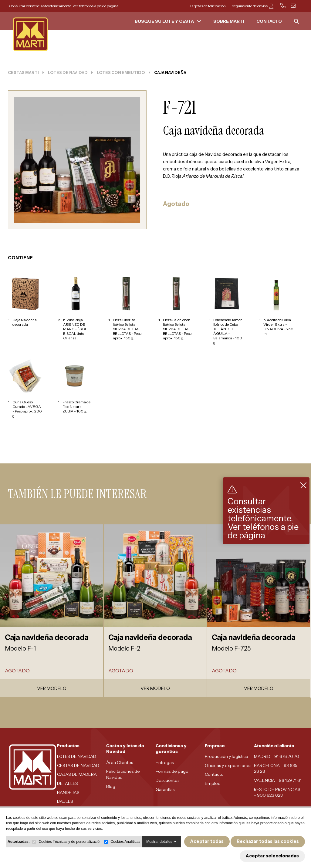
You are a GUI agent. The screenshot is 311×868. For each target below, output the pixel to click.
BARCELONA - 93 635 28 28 (276, 769)
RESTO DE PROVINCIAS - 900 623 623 (277, 792)
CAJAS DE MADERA (77, 774)
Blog (111, 786)
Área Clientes (120, 762)
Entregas (165, 762)
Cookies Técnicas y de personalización (70, 842)
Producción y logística (226, 756)
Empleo (213, 783)
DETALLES (68, 783)
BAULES (65, 801)
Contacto (214, 774)
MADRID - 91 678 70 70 (277, 756)
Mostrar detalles (161, 842)
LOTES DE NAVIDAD (77, 756)
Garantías (165, 789)
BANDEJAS (68, 792)
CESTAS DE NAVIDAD (78, 765)
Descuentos (167, 780)
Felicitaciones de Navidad (123, 774)
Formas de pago (172, 771)
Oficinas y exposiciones (228, 765)
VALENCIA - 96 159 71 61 (278, 780)
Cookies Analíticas (125, 842)
